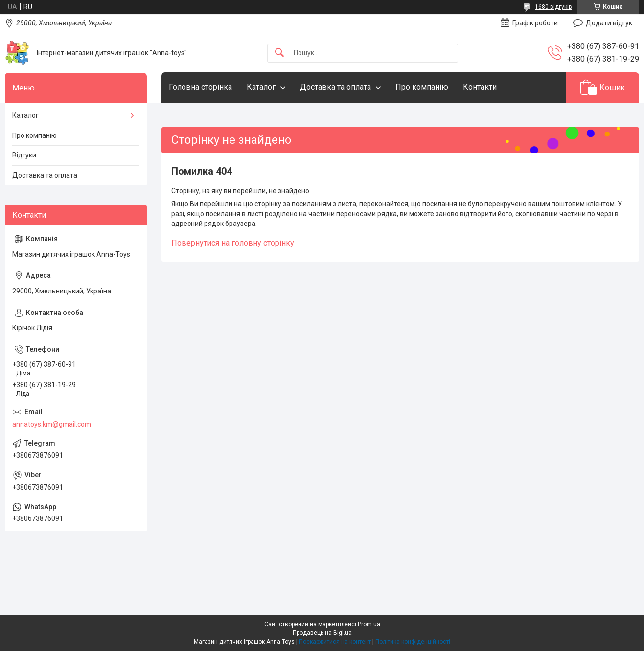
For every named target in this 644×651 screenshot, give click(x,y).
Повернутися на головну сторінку (233, 243)
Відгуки (24, 155)
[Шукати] (279, 53)
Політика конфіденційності (413, 642)
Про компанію (422, 87)
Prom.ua (369, 624)
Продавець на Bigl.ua (322, 633)
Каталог (261, 87)
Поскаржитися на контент (335, 642)
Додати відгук (609, 23)
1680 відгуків (553, 7)
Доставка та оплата (335, 87)
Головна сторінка (200, 87)
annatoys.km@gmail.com (52, 424)
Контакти (480, 87)
